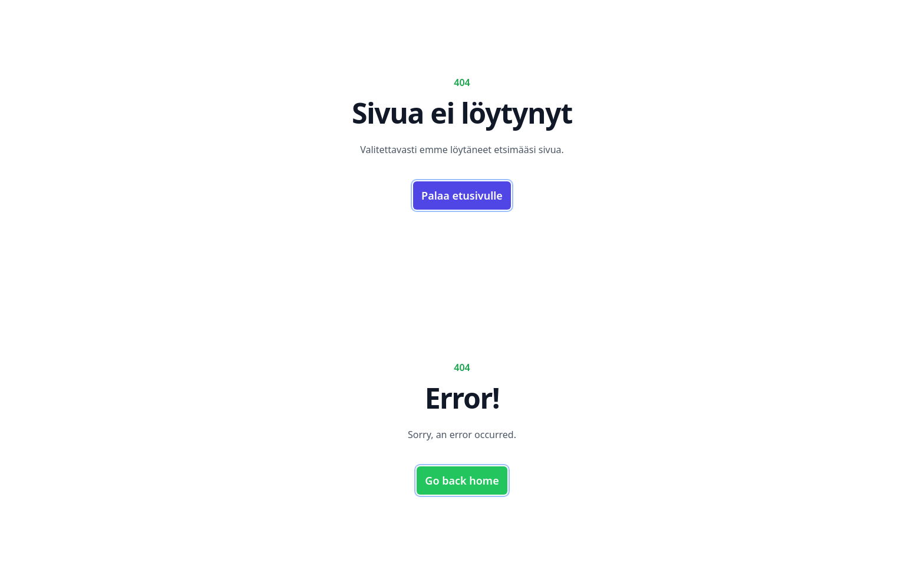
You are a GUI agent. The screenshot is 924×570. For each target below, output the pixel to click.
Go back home (462, 480)
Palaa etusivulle (462, 195)
